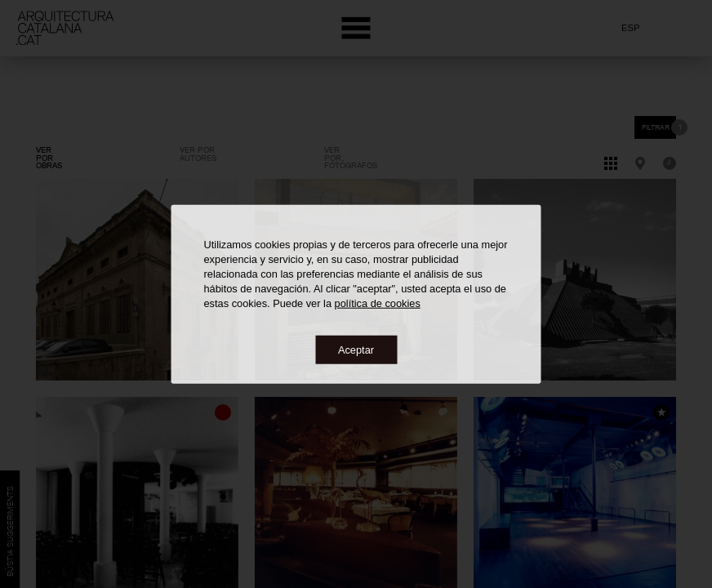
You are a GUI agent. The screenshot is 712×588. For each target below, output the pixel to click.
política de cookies (378, 303)
